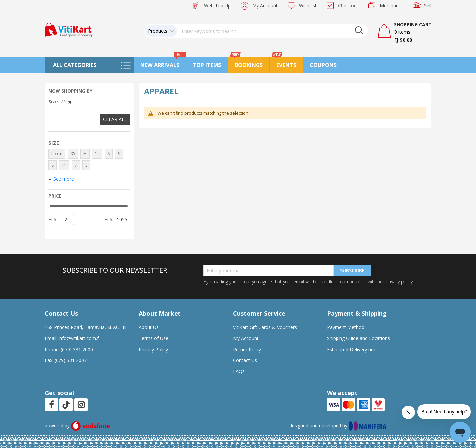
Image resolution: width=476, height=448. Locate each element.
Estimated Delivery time (352, 349)
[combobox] (272, 31)
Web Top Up (217, 5)
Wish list (308, 5)
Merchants (391, 5)
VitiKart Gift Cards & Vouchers (265, 327)
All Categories (75, 65)
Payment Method (346, 327)
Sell (428, 5)
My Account (265, 5)
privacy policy (399, 282)
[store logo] (68, 29)
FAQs (239, 371)
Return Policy (247, 349)
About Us (149, 327)
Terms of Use (154, 338)
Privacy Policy (153, 349)
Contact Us (245, 360)
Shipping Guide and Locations (358, 338)
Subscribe (352, 270)
